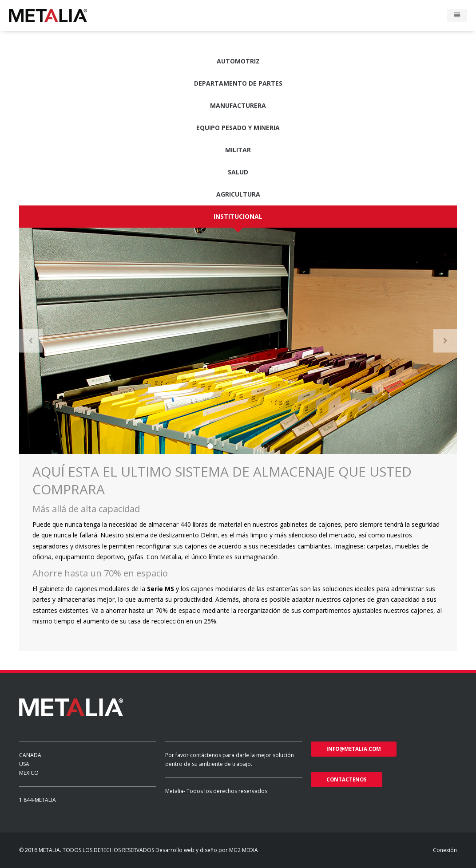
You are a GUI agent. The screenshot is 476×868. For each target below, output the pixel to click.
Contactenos (347, 779)
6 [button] (266, 446)
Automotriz (238, 61)
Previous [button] (31, 341)
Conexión (445, 850)
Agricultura (238, 194)
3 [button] (232, 446)
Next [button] (445, 341)
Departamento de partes (238, 83)
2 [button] (221, 446)
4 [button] (244, 446)
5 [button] (255, 446)
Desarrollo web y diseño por (192, 850)
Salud (238, 172)
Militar (238, 150)
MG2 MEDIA (244, 850)
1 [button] (210, 446)
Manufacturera (238, 105)
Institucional (238, 216)
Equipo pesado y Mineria (238, 128)
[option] (238, 341)
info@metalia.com (354, 749)
